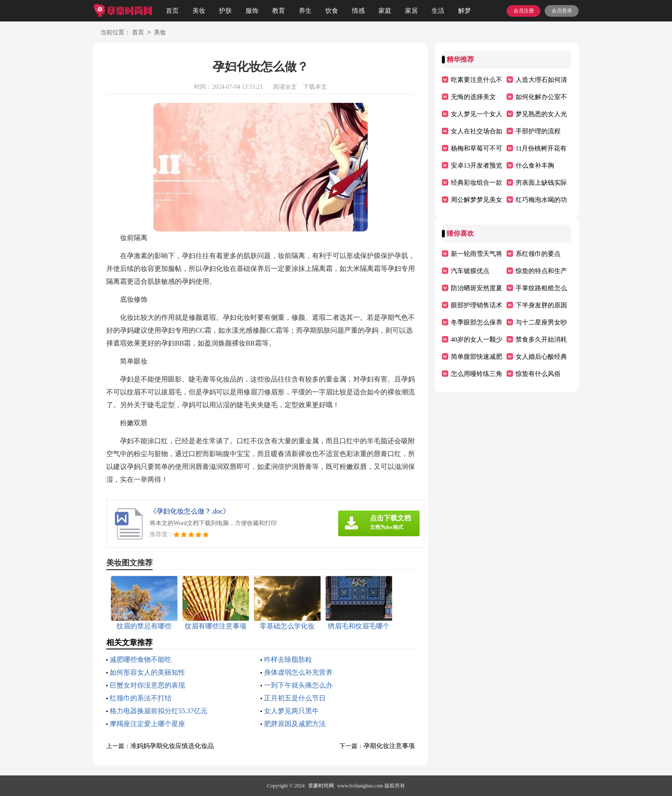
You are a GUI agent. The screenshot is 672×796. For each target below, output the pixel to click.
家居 (411, 11)
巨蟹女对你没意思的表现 (147, 685)
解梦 (465, 11)
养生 (305, 11)
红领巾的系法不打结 (141, 698)
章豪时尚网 (321, 786)
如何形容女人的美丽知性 (147, 672)
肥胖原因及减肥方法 (295, 724)
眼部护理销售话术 (477, 305)
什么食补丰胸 (535, 165)
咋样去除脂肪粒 (288, 659)
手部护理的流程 (538, 131)
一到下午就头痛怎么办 (298, 685)
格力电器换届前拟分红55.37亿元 (159, 711)
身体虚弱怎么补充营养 (298, 672)
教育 (279, 11)
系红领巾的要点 (538, 254)
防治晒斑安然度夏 (477, 288)
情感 (358, 11)
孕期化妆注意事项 (389, 746)
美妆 (199, 11)
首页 (172, 11)
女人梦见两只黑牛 (291, 711)
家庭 (385, 11)
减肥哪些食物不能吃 (141, 659)
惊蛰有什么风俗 (538, 374)
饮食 (332, 11)
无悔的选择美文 (473, 97)
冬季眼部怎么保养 (477, 322)
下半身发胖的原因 (541, 305)
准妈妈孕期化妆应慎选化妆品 (172, 746)
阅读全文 (285, 87)
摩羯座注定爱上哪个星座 (147, 724)
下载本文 (315, 87)
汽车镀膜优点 (470, 271)
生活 (438, 11)
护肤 (225, 11)
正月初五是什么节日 (295, 698)
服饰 (252, 11)
